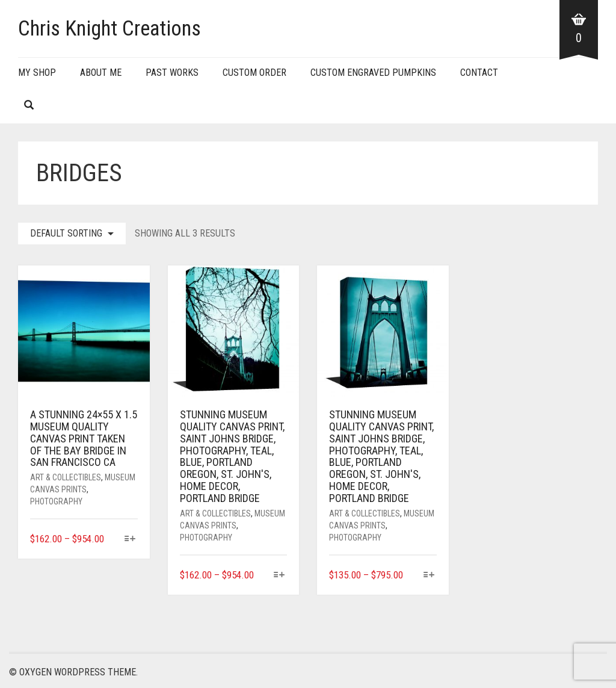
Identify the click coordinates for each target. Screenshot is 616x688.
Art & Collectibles (66, 477)
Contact (479, 73)
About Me (101, 73)
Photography (56, 501)
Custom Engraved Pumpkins (373, 73)
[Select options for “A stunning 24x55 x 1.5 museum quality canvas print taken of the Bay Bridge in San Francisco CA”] (130, 540)
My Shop (37, 73)
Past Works (172, 73)
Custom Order (254, 73)
